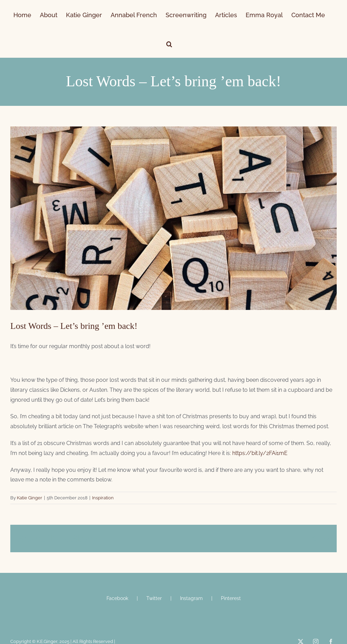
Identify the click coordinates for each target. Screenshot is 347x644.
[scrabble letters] (173, 218)
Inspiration (103, 498)
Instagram (191, 598)
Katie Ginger (30, 498)
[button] (169, 43)
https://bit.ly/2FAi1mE (260, 453)
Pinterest (231, 598)
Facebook (117, 598)
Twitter (154, 598)
